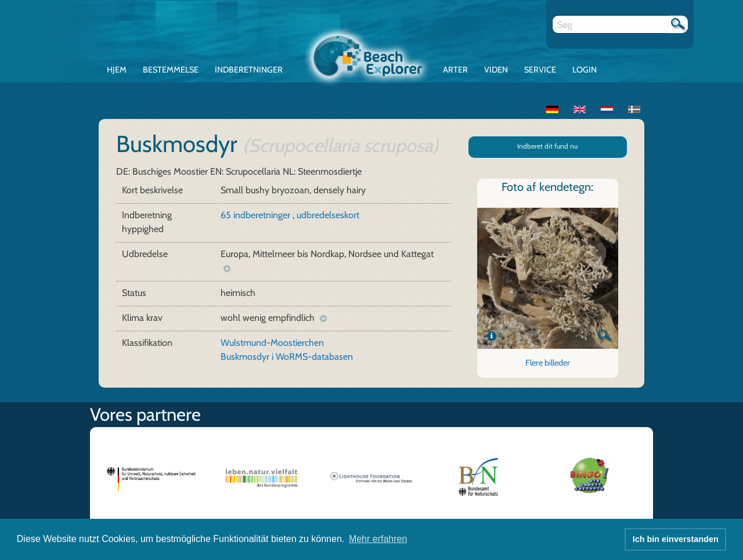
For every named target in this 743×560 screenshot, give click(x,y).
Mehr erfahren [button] (378, 539)
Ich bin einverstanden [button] (676, 539)
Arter (455, 70)
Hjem (117, 70)
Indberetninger (249, 70)
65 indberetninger (257, 215)
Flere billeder (548, 363)
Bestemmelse (171, 70)
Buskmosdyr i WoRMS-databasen (287, 357)
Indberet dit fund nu (547, 146)
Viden (496, 70)
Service (540, 70)
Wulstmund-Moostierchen (272, 343)
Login (585, 70)
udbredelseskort (328, 215)
